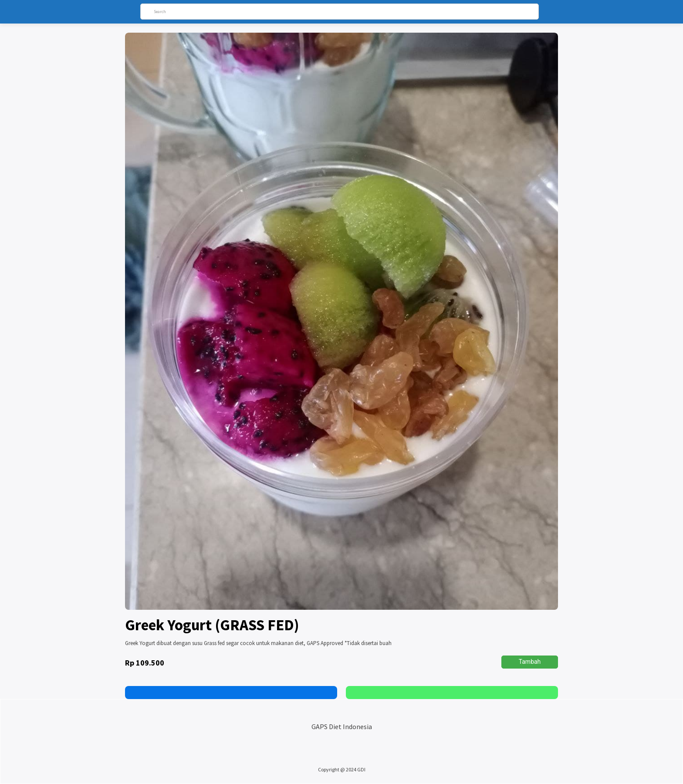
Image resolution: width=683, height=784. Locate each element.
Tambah (530, 662)
